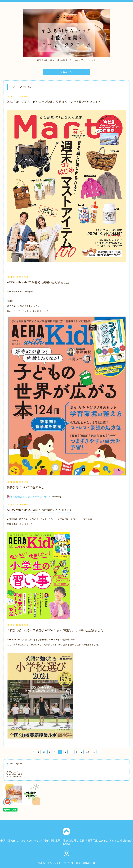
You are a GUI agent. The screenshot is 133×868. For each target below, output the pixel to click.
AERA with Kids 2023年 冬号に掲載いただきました (40, 510)
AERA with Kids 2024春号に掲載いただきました (38, 282)
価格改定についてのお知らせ (26, 487)
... (94, 752)
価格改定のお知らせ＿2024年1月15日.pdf (31, 497)
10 (88, 752)
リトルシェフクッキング (57, 863)
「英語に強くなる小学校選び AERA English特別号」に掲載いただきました (55, 630)
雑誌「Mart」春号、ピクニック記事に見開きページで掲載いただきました (54, 102)
